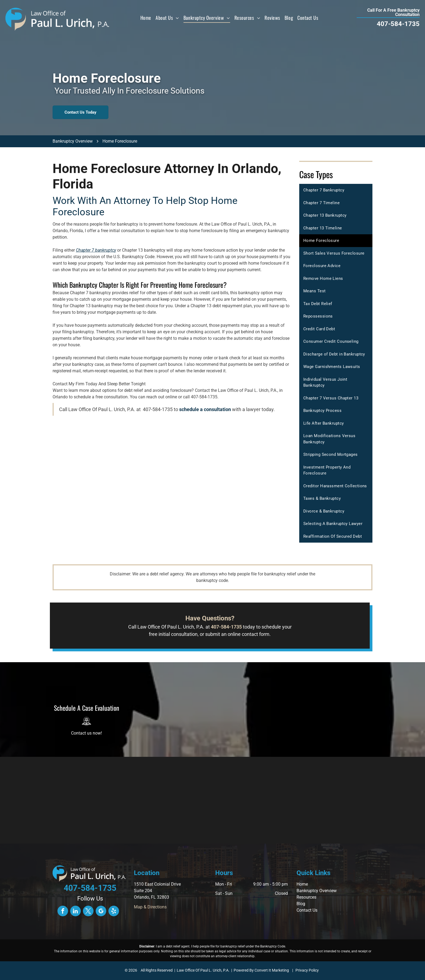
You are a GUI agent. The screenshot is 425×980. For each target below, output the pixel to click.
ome (304, 884)
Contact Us (307, 910)
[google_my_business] (101, 912)
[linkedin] (75, 912)
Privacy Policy (307, 970)
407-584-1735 (398, 24)
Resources (306, 897)
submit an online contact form (237, 634)
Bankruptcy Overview (317, 891)
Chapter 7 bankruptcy (96, 250)
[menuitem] (146, 18)
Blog (301, 904)
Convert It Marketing (272, 970)
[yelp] (114, 912)
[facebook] (63, 912)
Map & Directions (150, 907)
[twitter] (88, 912)
